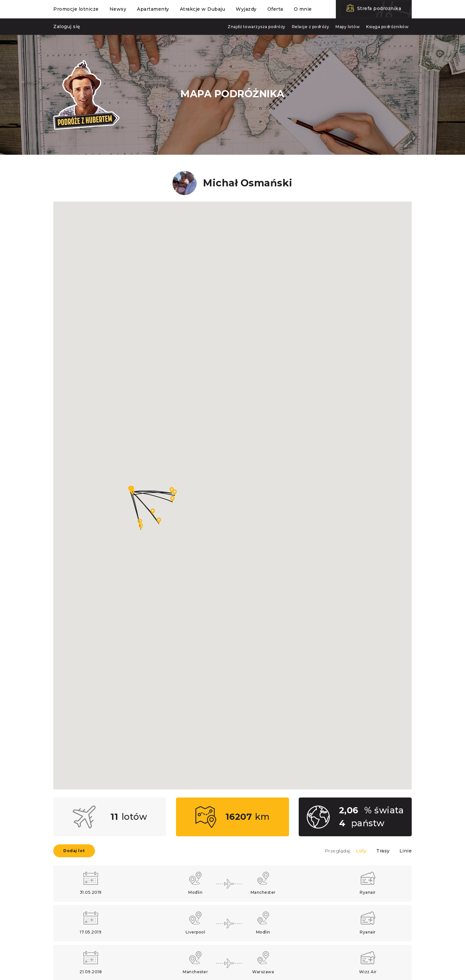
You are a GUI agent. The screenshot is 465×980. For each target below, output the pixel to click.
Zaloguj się (67, 26)
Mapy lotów (348, 27)
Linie (406, 851)
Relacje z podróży (311, 27)
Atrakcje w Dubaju (203, 9)
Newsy (118, 9)
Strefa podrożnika (379, 8)
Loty (361, 851)
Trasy (383, 851)
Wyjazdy (246, 9)
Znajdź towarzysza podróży (257, 27)
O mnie (303, 9)
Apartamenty (153, 9)
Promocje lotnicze (76, 9)
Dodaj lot (74, 851)
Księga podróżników (387, 27)
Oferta (275, 9)
